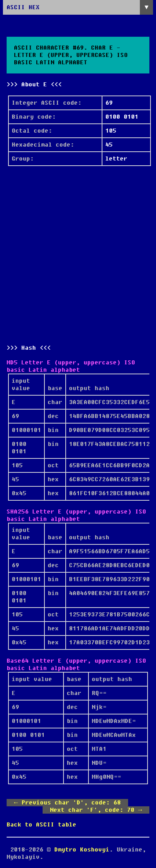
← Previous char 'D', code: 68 (67, 803)
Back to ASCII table (41, 825)
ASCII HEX (23, 7)
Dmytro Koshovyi (82, 850)
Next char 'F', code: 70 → (96, 810)
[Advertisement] (78, 255)
